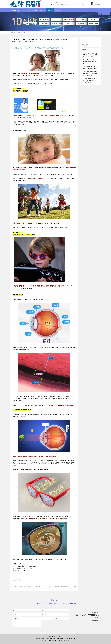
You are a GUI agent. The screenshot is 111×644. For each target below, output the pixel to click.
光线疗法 (42, 10)
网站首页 (14, 10)
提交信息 (55, 619)
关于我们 (20, 10)
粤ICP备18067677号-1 (70, 638)
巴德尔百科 (50, 10)
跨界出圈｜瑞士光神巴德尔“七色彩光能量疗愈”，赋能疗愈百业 (90, 62)
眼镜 (17, 580)
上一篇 (27, 587)
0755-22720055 (80, 3)
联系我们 (57, 10)
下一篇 (63, 587)
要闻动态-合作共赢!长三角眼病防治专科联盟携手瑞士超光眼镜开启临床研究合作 (90, 74)
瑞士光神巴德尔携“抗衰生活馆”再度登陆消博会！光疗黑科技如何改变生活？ (90, 55)
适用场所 (35, 10)
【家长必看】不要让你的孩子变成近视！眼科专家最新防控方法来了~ (39, 48)
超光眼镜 (21, 580)
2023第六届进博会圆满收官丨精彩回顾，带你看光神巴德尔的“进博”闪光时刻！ (90, 80)
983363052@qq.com (82, 5)
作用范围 (28, 10)
